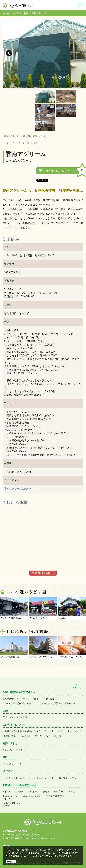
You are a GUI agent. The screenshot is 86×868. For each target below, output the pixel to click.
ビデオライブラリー (69, 778)
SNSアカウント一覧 (13, 764)
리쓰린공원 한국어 (55, 796)
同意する (11, 862)
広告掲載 (25, 736)
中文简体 (33, 792)
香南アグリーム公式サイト (19, 489)
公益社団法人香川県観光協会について (21, 731)
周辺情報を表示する (43, 573)
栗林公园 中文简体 (32, 796)
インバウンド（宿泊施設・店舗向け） (57, 703)
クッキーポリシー (46, 856)
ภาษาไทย (59, 792)
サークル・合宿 (31, 699)
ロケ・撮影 (49, 699)
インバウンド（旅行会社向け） (18, 703)
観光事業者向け (10, 699)
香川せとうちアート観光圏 (48, 736)
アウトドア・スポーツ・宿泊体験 (20, 143)
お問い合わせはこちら (14, 750)
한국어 (46, 792)
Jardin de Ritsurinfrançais (11, 804)
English (6, 792)
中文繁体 (19, 792)
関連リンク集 (9, 736)
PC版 (5, 717)
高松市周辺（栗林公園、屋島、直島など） (24, 136)
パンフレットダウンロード (16, 778)
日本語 (72, 792)
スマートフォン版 (18, 717)
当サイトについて (54, 731)
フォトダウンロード (44, 778)
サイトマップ (74, 731)
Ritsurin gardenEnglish (10, 797)
